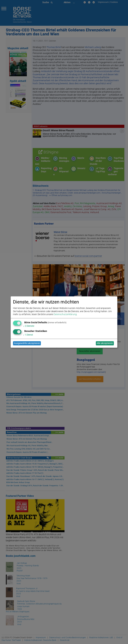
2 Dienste (29, 326)
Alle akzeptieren (105, 343)
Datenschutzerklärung (65, 314)
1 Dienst (28, 335)
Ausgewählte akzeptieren (27, 343)
